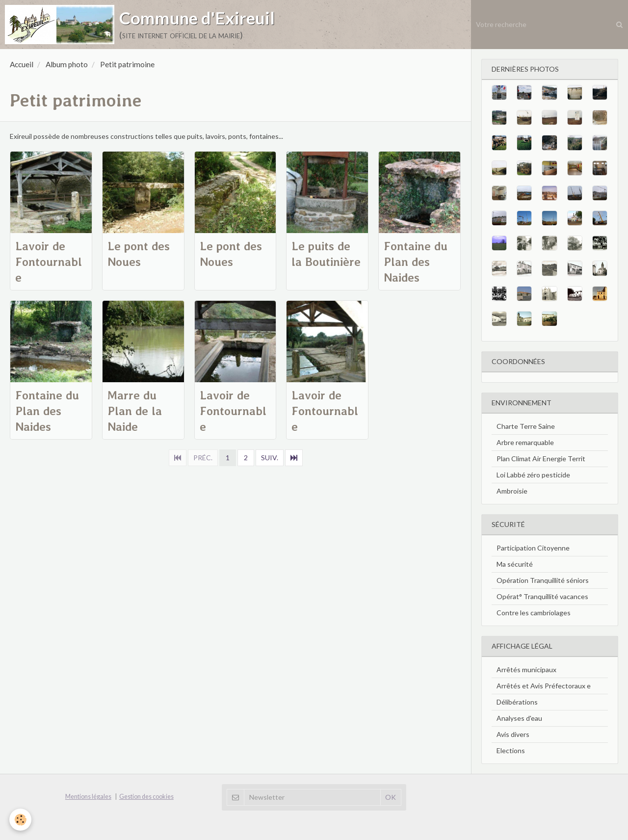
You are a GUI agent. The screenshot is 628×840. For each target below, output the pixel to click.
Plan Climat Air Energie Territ (541, 459)
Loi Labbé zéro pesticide (533, 475)
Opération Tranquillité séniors (543, 580)
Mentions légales (88, 797)
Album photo (67, 64)
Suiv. (270, 458)
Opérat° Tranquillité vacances (542, 596)
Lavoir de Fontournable (49, 262)
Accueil (22, 64)
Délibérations (517, 702)
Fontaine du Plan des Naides (416, 262)
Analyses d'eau (519, 718)
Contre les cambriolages (534, 613)
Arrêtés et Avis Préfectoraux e (544, 686)
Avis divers (513, 734)
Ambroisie (512, 491)
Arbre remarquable (525, 442)
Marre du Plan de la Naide (135, 411)
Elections (511, 750)
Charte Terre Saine (526, 426)
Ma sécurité (515, 564)
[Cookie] (21, 820)
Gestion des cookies (146, 797)
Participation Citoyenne (533, 548)
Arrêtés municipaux (526, 669)
